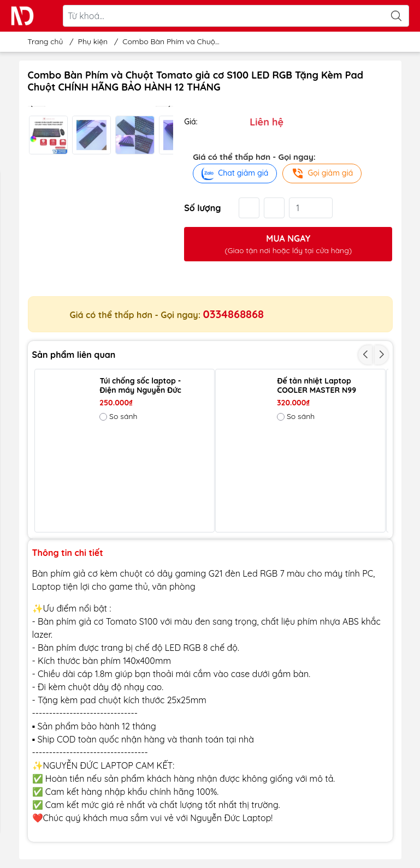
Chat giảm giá (235, 173)
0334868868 (233, 314)
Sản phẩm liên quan (74, 355)
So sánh (118, 416)
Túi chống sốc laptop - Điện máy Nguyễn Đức (140, 386)
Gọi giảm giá (322, 173)
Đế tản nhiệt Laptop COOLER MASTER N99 (317, 386)
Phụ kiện (93, 41)
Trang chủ (42, 41)
